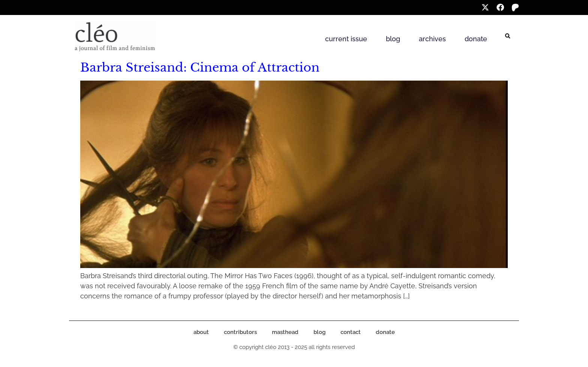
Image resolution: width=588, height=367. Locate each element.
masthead (285, 332)
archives (432, 39)
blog (393, 39)
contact (351, 332)
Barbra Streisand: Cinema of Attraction (200, 67)
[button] (508, 36)
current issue (346, 39)
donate (476, 39)
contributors (240, 332)
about (201, 332)
